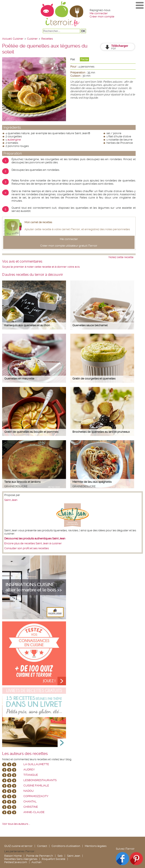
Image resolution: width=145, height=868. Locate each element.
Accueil (7, 39)
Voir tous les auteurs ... (16, 824)
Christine (31, 807)
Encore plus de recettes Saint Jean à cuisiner (33, 543)
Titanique (31, 775)
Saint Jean (11, 500)
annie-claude (34, 812)
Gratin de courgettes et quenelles (94, 379)
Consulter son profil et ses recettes (27, 548)
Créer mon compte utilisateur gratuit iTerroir (69, 246)
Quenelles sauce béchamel (90, 325)
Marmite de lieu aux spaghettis (92, 482)
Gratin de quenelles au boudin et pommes (31, 432)
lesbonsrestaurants (40, 780)
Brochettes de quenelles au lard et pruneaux (101, 432)
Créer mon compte (102, 17)
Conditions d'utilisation (66, 846)
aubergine (14, 140)
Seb (60, 856)
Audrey (29, 770)
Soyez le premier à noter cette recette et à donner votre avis (41, 267)
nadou (29, 791)
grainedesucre (16, 486)
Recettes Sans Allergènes (21, 859)
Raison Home (13, 856)
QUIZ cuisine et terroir (18, 846)
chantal (30, 801)
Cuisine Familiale (36, 785)
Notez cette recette (121, 257)
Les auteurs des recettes (25, 754)
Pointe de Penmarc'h (40, 856)
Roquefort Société (54, 859)
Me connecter (99, 13)
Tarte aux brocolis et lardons (22, 482)
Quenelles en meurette (19, 379)
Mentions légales (96, 846)
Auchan (37, 862)
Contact (42, 846)
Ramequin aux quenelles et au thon (27, 325)
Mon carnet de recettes (38, 222)
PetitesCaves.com (16, 862)
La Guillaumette (36, 764)
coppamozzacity (36, 796)
